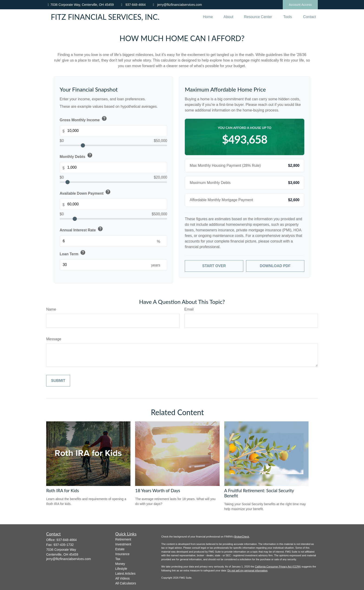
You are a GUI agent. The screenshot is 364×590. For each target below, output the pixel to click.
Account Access (300, 5)
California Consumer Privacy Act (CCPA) (278, 567)
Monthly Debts (76, 156)
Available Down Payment (86, 192)
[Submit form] (58, 381)
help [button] (104, 118)
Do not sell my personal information (247, 570)
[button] (208, 17)
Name (51, 309)
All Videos (123, 578)
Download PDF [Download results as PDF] (275, 266)
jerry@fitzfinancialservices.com (177, 5)
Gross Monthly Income (84, 119)
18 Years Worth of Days (158, 491)
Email (189, 309)
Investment (123, 544)
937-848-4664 (133, 5)
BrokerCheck (242, 537)
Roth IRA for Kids (63, 491)
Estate (120, 549)
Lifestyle (121, 569)
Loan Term (73, 253)
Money (120, 564)
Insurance (122, 554)
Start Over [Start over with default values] (214, 266)
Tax (118, 559)
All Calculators (126, 583)
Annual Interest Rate (82, 229)
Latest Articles (125, 574)
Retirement (123, 539)
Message (54, 339)
